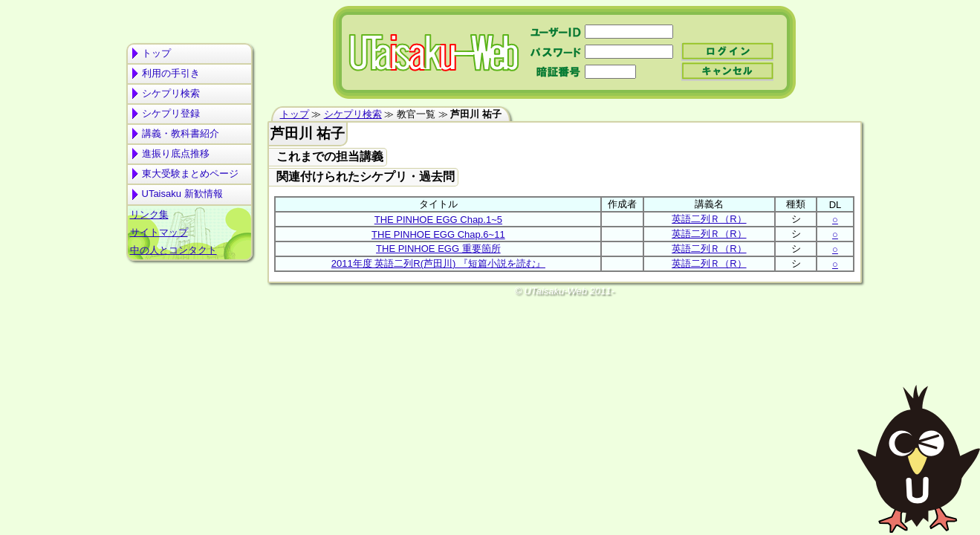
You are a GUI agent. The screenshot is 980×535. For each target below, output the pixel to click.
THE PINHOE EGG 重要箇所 (438, 249)
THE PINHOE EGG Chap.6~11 (438, 234)
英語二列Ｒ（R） (709, 219)
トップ (156, 53)
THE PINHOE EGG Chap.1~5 (438, 220)
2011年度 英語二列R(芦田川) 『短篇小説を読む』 (438, 263)
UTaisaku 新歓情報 (182, 194)
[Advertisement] (189, 324)
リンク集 (149, 214)
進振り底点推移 (176, 153)
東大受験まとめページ (190, 174)
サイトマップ (159, 232)
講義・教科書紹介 (181, 133)
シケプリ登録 (171, 113)
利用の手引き (171, 73)
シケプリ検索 (171, 93)
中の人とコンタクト (173, 250)
